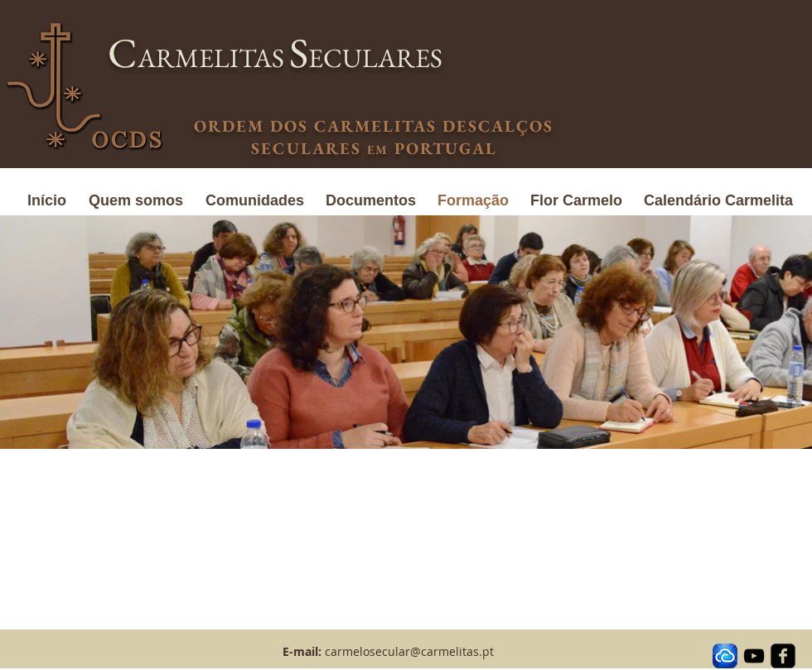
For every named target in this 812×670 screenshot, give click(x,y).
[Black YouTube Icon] (754, 656)
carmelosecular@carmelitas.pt (409, 651)
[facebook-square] (783, 656)
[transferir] (725, 656)
